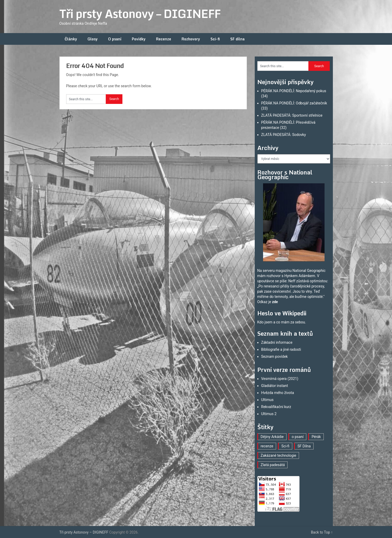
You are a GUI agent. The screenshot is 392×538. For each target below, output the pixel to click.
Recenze (164, 39)
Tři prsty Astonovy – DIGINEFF (140, 14)
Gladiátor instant (275, 386)
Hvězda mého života (278, 393)
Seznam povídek (275, 356)
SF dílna (237, 39)
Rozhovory (191, 39)
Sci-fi (215, 39)
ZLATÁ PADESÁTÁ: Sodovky (284, 135)
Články (71, 39)
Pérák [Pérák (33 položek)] (316, 437)
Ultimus (267, 400)
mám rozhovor (269, 276)
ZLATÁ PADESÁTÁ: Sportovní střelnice (292, 115)
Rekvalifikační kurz (276, 407)
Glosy (93, 39)
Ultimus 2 (269, 414)
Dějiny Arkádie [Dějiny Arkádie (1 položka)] (272, 437)
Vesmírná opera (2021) (280, 379)
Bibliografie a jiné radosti (281, 349)
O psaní (115, 39)
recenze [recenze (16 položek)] (267, 446)
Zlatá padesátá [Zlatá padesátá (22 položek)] (273, 465)
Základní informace (277, 342)
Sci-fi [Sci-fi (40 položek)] (285, 446)
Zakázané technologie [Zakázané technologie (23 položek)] (279, 455)
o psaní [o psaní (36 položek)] (298, 437)
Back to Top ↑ (322, 532)
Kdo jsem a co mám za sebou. (282, 322)
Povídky (139, 39)
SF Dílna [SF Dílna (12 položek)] (304, 446)
